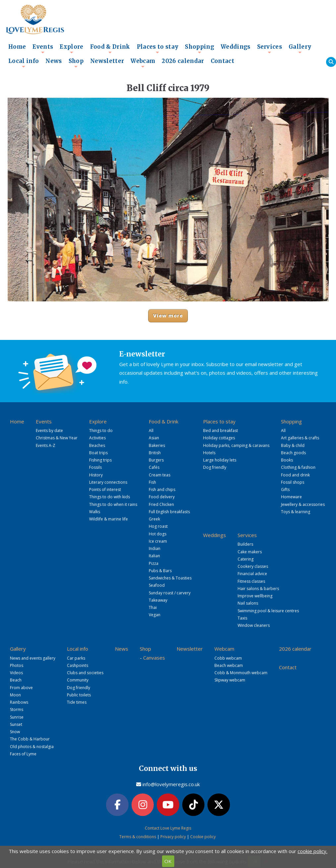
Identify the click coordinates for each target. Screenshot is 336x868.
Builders (245, 544)
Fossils (95, 467)
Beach (16, 680)
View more (168, 316)
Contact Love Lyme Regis (168, 828)
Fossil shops (293, 482)
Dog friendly (215, 467)
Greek (154, 519)
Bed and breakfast (221, 431)
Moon (15, 695)
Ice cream (158, 541)
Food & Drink (110, 49)
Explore (71, 49)
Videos (16, 673)
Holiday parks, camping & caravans (236, 445)
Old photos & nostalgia (32, 747)
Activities (97, 438)
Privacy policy (173, 837)
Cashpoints (78, 665)
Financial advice (252, 574)
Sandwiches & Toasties (170, 578)
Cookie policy (203, 837)
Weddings (236, 47)
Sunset (16, 724)
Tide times (77, 702)
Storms (17, 709)
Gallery (300, 49)
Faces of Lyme (23, 754)
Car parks (76, 658)
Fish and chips (162, 489)
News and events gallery (33, 658)
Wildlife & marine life (109, 519)
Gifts (285, 489)
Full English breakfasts (169, 512)
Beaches (97, 445)
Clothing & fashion (298, 467)
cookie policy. (312, 851)
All (151, 431)
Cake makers (250, 552)
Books (287, 460)
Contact (223, 61)
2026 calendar (183, 61)
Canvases (154, 658)
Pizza (154, 563)
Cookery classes (253, 566)
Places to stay (158, 49)
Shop (76, 63)
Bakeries (157, 445)
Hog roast (158, 526)
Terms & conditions (138, 837)
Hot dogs (158, 534)
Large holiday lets (220, 460)
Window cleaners (254, 625)
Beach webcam (229, 665)
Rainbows (19, 702)
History (96, 475)
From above (21, 688)
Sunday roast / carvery (170, 593)
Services (270, 49)
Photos (17, 665)
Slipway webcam (230, 680)
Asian (154, 438)
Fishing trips (100, 460)
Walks (95, 512)
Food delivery (162, 497)
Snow (15, 732)
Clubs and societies (85, 673)
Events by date (49, 431)
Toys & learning (296, 512)
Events (43, 49)
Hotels (209, 453)
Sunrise (17, 717)
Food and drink (295, 475)
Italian (154, 556)
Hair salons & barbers (258, 589)
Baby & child (293, 445)
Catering (246, 559)
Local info (24, 63)
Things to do (101, 431)
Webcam (143, 63)
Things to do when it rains (113, 504)
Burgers (156, 460)
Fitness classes (251, 581)
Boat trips (98, 453)
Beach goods (293, 453)
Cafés (154, 467)
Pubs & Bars (160, 571)
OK (168, 861)
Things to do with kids (110, 497)
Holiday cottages (219, 438)
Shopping (199, 49)
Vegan (155, 615)
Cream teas (160, 475)
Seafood (157, 585)
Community (78, 680)
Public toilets (79, 695)
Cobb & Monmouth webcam (241, 673)
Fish (152, 482)
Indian (155, 548)
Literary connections (108, 482)
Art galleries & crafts (300, 438)
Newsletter (107, 61)
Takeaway (158, 600)
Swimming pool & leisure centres (268, 611)
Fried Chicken (161, 504)
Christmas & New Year (57, 438)
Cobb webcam (228, 658)
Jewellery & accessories (303, 504)
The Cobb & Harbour (30, 739)
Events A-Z (46, 445)
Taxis (242, 618)
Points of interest (105, 489)
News (54, 61)
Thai (153, 607)
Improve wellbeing (255, 596)
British (155, 453)
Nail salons (248, 603)
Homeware (291, 497)
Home (17, 47)
